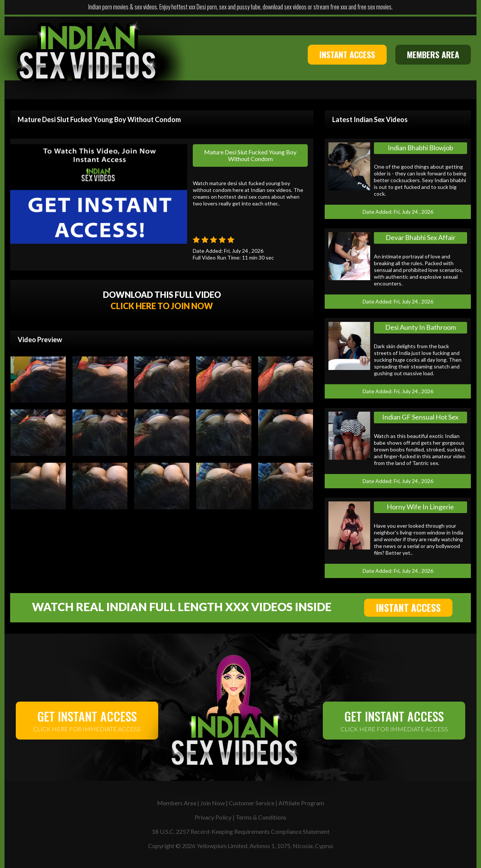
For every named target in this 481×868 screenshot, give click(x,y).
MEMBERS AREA (433, 54)
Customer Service (252, 803)
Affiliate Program (301, 803)
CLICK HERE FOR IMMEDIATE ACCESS (87, 720)
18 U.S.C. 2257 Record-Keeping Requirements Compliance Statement (241, 831)
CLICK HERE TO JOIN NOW (162, 306)
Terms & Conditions (261, 817)
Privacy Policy (213, 817)
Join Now (213, 803)
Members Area (177, 803)
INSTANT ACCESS (347, 54)
